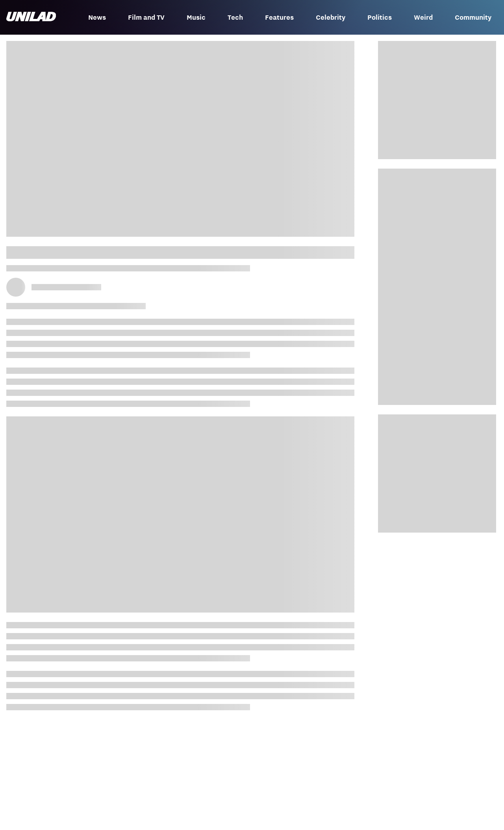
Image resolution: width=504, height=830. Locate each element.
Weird (423, 17)
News (97, 17)
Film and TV (146, 17)
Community (473, 17)
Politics (380, 17)
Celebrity (331, 17)
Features (279, 17)
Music (196, 17)
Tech (235, 17)
